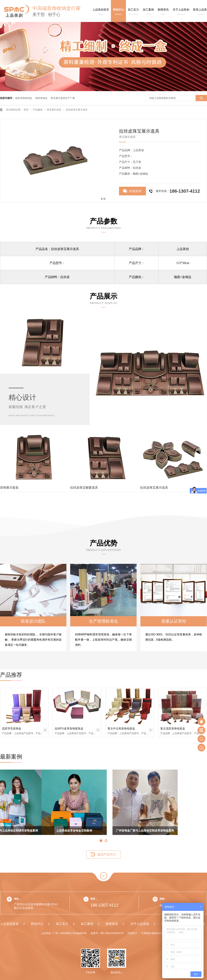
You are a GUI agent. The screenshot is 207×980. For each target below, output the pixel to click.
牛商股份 (146, 933)
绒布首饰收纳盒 (24, 98)
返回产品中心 (107, 854)
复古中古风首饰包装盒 (121, 729)
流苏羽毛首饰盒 (12, 729)
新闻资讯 (163, 12)
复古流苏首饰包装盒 (173, 729)
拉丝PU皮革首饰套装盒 (69, 729)
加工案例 (148, 12)
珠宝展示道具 (54, 110)
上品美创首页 (101, 12)
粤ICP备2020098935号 (112, 933)
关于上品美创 (181, 12)
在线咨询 (135, 191)
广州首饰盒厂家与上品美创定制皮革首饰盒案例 (103, 831)
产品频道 (38, 110)
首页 (26, 110)
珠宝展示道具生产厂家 (63, 98)
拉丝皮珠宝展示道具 (77, 110)
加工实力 (133, 12)
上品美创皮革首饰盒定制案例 (33, 831)
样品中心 (119, 12)
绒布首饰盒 (41, 98)
